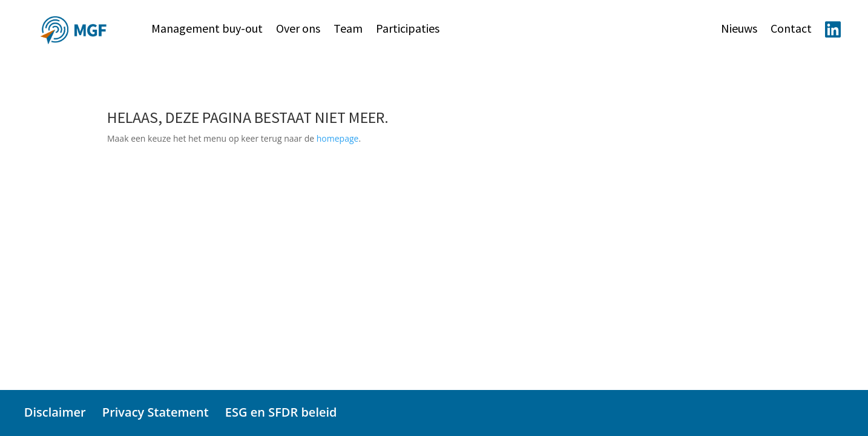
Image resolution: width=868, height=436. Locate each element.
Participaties (408, 30)
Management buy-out (207, 30)
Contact (791, 30)
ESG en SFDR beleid (281, 412)
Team (348, 30)
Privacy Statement (156, 412)
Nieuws (739, 30)
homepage (338, 138)
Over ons (298, 30)
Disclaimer (55, 412)
